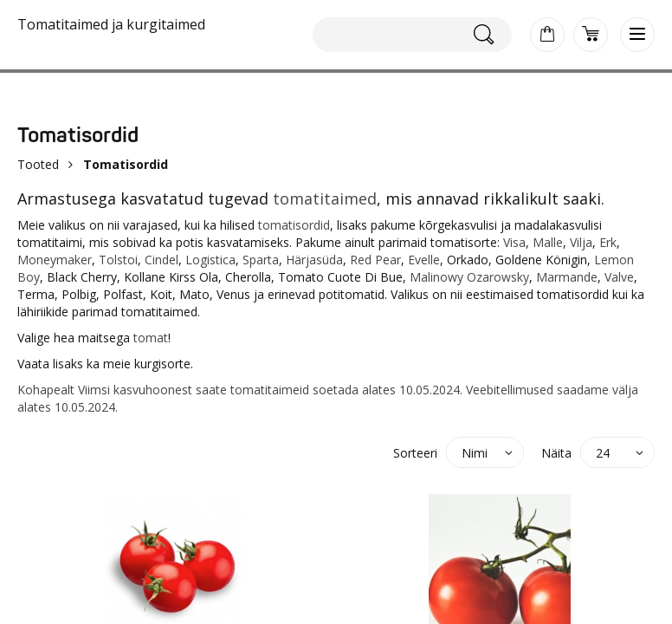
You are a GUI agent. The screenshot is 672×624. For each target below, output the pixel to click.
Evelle (424, 260)
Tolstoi (118, 260)
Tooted (38, 164)
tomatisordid (294, 225)
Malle (548, 242)
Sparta (261, 260)
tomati (249, 390)
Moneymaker (55, 260)
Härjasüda (314, 260)
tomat (151, 338)
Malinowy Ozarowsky (469, 277)
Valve (619, 277)
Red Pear (375, 260)
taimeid (288, 390)
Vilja (581, 242)
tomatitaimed (325, 198)
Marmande (567, 277)
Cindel (162, 260)
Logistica (210, 260)
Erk (608, 242)
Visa (514, 242)
